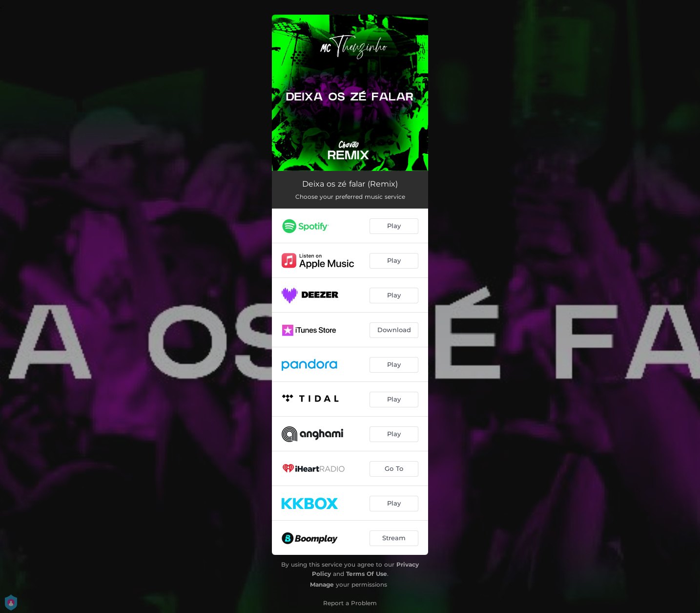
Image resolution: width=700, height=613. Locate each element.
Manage (322, 584)
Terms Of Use (367, 574)
